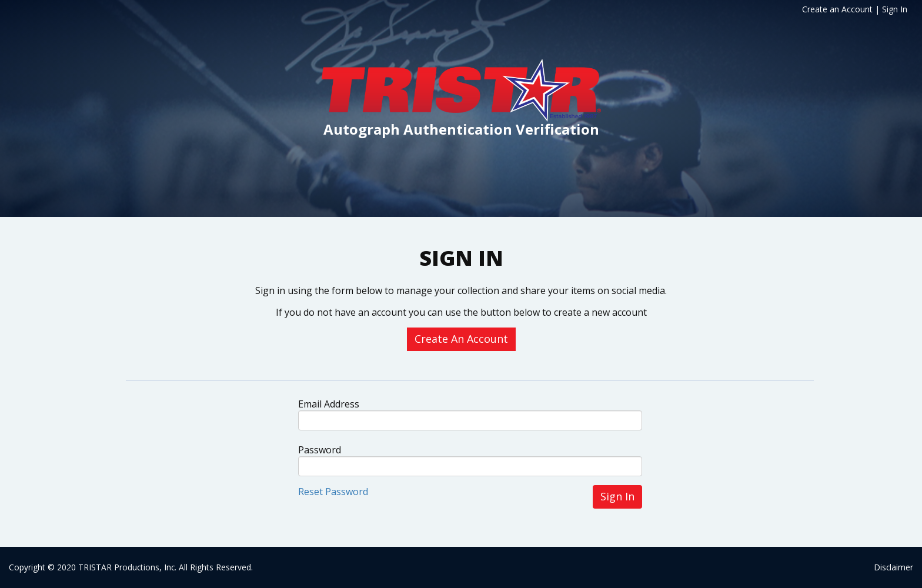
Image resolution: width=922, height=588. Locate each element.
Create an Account (837, 9)
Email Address (329, 404)
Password (320, 450)
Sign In (895, 9)
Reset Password (333, 492)
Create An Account (461, 339)
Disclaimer (893, 567)
